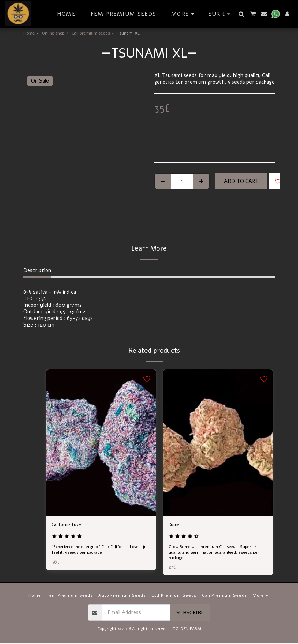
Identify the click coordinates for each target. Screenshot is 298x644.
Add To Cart (241, 181)
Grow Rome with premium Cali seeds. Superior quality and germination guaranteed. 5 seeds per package (216, 554)
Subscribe (190, 614)
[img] (101, 443)
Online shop (53, 33)
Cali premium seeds (91, 33)
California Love (69, 525)
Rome (175, 525)
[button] (241, 14)
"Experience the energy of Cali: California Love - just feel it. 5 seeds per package (99, 551)
